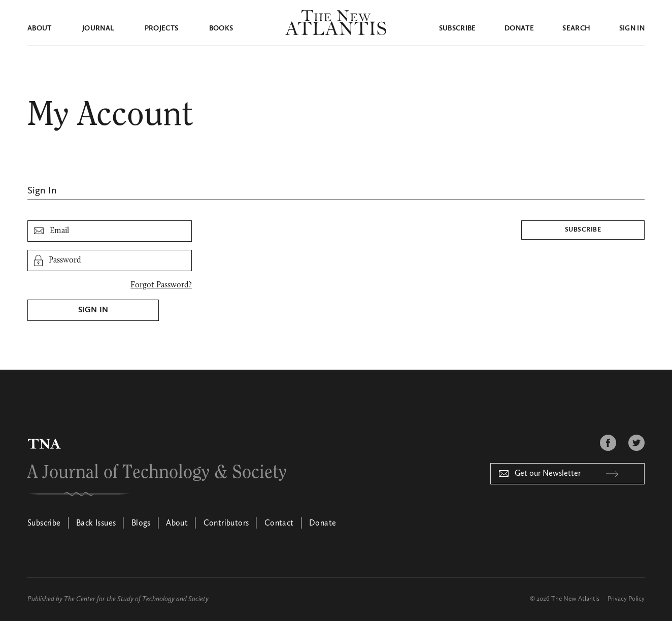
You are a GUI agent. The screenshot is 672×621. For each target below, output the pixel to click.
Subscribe (458, 28)
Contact (279, 524)
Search (576, 28)
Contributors (226, 524)
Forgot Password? (161, 285)
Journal (98, 28)
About (40, 28)
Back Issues (96, 524)
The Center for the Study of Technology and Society (136, 599)
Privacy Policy (626, 599)
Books (221, 28)
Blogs (141, 524)
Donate (519, 28)
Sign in (632, 28)
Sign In (93, 310)
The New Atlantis (575, 599)
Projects (162, 28)
